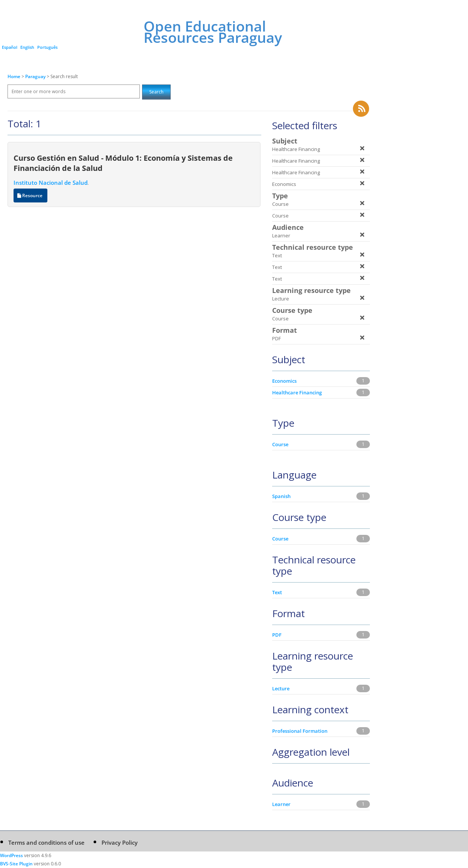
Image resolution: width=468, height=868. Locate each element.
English (27, 47)
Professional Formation (300, 731)
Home (14, 76)
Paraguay (36, 76)
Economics (284, 381)
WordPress (11, 855)
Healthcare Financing (297, 392)
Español (10, 47)
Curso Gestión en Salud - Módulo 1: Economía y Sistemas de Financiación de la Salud (123, 163)
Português (47, 47)
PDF (277, 635)
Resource (30, 195)
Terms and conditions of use (46, 842)
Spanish (281, 496)
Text (277, 592)
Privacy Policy (120, 842)
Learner (281, 804)
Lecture (281, 688)
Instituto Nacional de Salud (51, 183)
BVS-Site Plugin (16, 864)
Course (280, 444)
